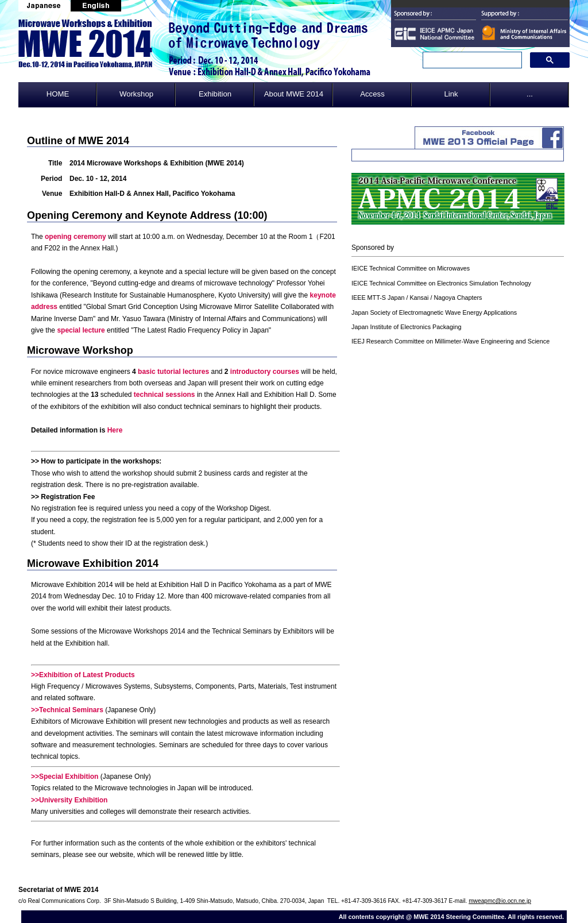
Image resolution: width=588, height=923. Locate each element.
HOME (58, 94)
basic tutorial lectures (173, 372)
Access (372, 94)
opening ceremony (76, 237)
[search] (471, 60)
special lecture (81, 330)
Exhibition (215, 94)
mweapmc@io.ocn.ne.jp (500, 901)
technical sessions (165, 395)
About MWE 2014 (294, 94)
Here (115, 430)
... (530, 94)
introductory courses (265, 372)
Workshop (136, 94)
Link (451, 94)
